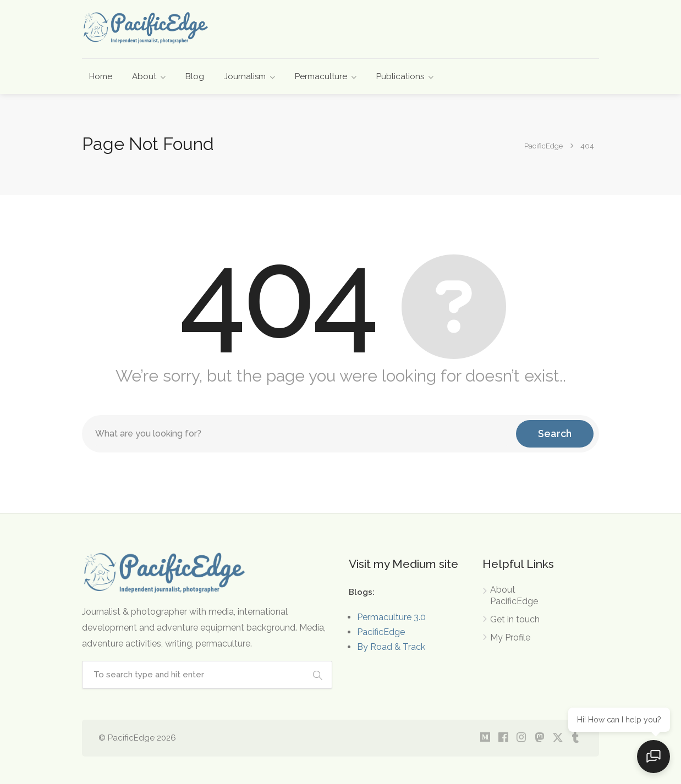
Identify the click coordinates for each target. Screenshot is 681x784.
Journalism (245, 76)
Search (555, 434)
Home (101, 76)
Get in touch (515, 619)
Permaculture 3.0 (391, 617)
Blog (195, 76)
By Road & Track (391, 647)
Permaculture (321, 76)
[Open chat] (653, 757)
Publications (400, 76)
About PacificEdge (514, 595)
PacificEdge (381, 632)
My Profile (510, 637)
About (144, 76)
